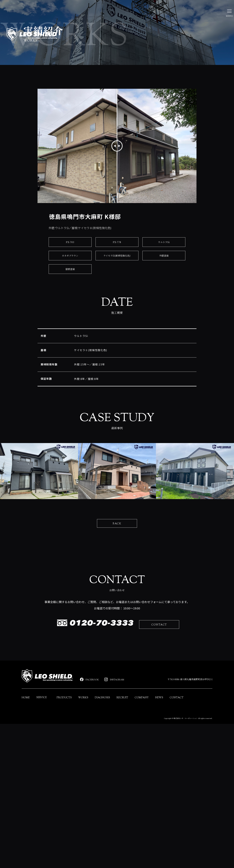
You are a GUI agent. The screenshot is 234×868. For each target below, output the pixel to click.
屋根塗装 (70, 305)
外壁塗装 (164, 292)
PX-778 (117, 278)
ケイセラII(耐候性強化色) (117, 292)
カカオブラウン (70, 292)
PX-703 (70, 278)
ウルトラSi (164, 278)
